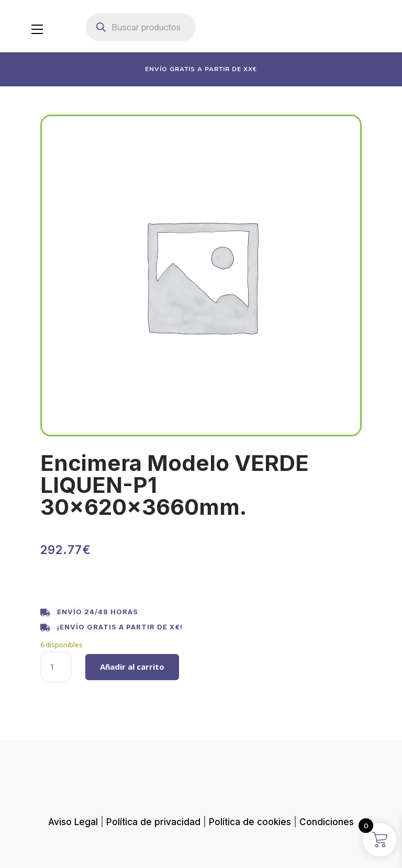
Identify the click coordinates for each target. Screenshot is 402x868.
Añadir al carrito (132, 667)
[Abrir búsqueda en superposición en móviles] (141, 27)
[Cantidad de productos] (56, 667)
